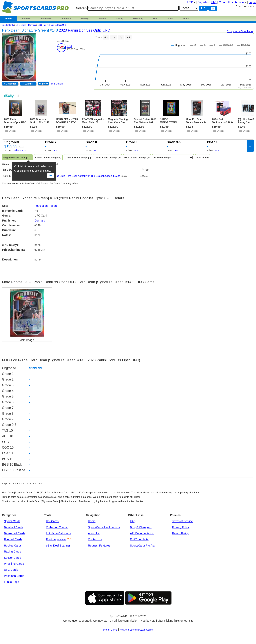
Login (252, 2)
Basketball (47, 19)
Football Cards (13, 539)
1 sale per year (19, 150)
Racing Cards (12, 552)
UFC (155, 19)
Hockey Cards (13, 546)
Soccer (102, 19)
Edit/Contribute (139, 539)
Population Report (46, 206)
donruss (32, 25)
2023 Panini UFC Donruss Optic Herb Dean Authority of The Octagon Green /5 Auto (75, 176)
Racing (119, 19)
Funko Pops (11, 582)
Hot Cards (52, 521)
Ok (51, 176)
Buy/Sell (43, 83)
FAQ (133, 521)
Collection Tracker (57, 527)
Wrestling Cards (14, 564)
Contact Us (95, 539)
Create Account (232, 2)
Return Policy (180, 533)
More (170, 19)
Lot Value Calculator (58, 533)
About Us (94, 533)
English (202, 2)
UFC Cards (21, 25)
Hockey (85, 19)
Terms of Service (182, 521)
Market (8, 19)
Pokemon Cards (14, 576)
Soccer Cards (12, 558)
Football (66, 19)
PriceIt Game (110, 630)
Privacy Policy (181, 527)
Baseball (26, 19)
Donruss (40, 221)
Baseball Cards (13, 527)
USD (190, 2)
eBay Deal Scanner (58, 546)
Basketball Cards (15, 533)
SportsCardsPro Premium (104, 527)
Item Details (57, 84)
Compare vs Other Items (240, 31)
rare (55, 150)
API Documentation (142, 533)
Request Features (99, 546)
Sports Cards (8, 25)
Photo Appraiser (56, 539)
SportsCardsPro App (143, 546)
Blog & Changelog (141, 527)
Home (92, 521)
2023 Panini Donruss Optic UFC (52, 25)
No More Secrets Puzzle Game (136, 630)
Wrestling (138, 19)
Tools (186, 19)
